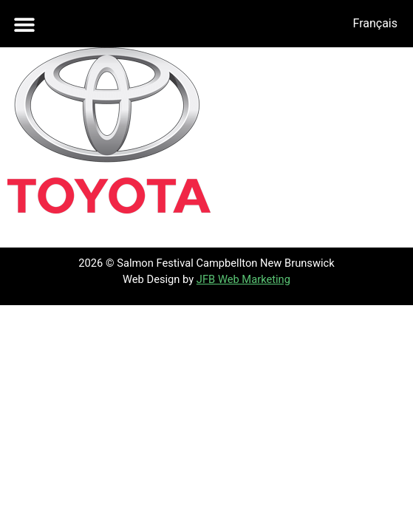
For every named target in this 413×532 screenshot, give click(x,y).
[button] (24, 24)
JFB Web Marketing (243, 279)
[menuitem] (375, 24)
